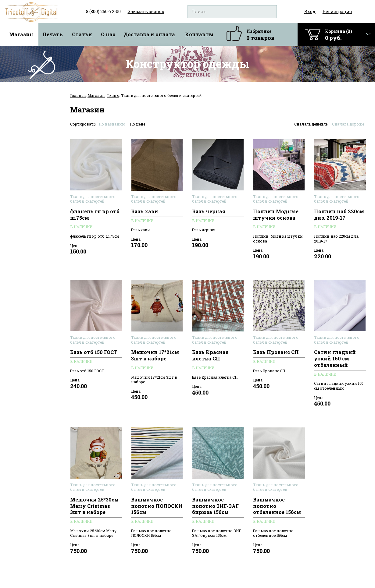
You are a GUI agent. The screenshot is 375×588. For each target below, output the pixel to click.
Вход (310, 11)
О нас (108, 34)
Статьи (82, 34)
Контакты (199, 34)
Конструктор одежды (187, 64)
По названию (112, 124)
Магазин (21, 34)
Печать (53, 34)
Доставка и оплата (149, 34)
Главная (78, 95)
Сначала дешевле (311, 124)
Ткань (113, 95)
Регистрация (337, 11)
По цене (137, 124)
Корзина (339, 35)
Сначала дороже (348, 124)
